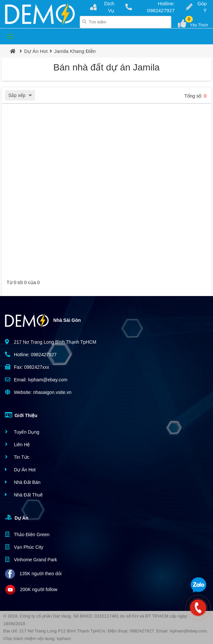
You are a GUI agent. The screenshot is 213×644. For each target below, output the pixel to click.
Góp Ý (196, 7)
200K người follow (31, 590)
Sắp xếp (22, 96)
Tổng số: (195, 96)
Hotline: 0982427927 (150, 7)
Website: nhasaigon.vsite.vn (38, 392)
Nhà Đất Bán (23, 482)
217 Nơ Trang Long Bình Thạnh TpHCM (51, 342)
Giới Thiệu (21, 415)
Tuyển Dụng (22, 432)
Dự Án (17, 517)
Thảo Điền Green (27, 534)
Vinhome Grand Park (31, 559)
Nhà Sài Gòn (43, 321)
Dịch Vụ (102, 7)
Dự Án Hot (36, 51)
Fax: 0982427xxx (27, 367)
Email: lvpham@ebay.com (36, 380)
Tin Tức (17, 457)
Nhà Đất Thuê (24, 495)
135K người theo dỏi (33, 574)
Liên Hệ (17, 444)
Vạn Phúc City (24, 547)
